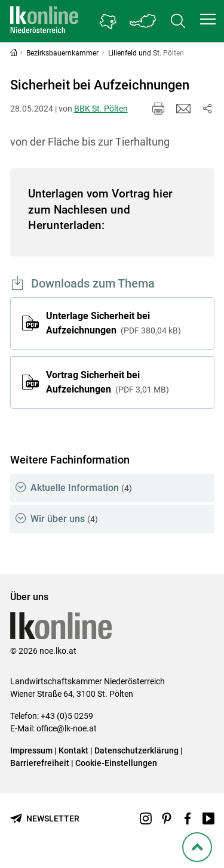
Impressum (31, 750)
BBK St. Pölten (101, 109)
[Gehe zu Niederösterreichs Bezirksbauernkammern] (108, 21)
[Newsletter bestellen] (45, 819)
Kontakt (73, 750)
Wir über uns (64, 519)
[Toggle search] (178, 21)
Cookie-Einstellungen (116, 763)
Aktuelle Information (81, 488)
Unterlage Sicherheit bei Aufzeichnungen (113, 323)
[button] (208, 19)
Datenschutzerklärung (136, 750)
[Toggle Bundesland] (143, 21)
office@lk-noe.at (67, 728)
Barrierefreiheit (40, 763)
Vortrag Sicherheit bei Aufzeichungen (108, 382)
